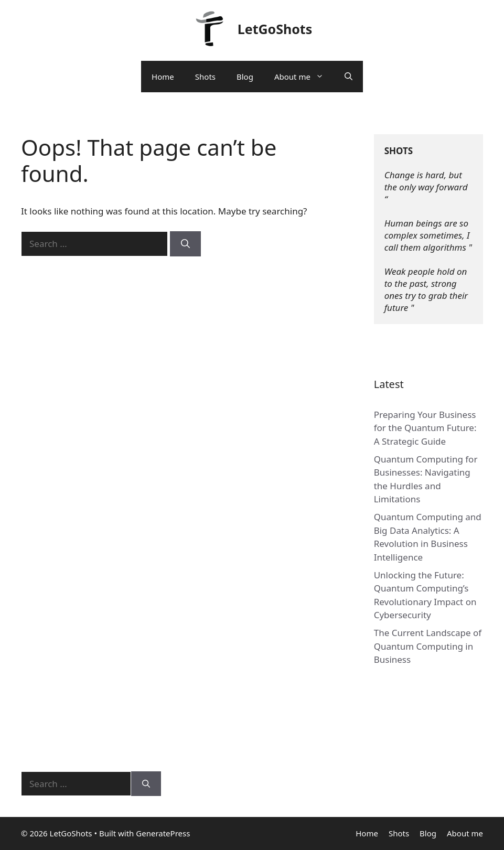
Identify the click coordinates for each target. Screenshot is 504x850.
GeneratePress (163, 833)
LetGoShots (275, 29)
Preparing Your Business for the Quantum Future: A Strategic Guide (425, 428)
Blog (245, 77)
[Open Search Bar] (348, 77)
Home (163, 77)
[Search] (185, 244)
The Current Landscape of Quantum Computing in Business (428, 646)
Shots (205, 77)
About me (304, 77)
